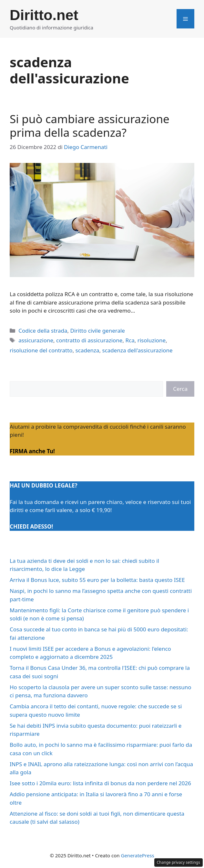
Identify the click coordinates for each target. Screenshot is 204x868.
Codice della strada (43, 331)
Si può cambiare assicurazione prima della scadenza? (90, 126)
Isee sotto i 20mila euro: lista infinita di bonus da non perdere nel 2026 (100, 783)
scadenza (87, 350)
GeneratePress (137, 855)
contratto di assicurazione (89, 340)
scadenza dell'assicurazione (138, 350)
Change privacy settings (179, 862)
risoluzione (152, 340)
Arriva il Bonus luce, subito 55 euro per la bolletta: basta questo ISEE (97, 580)
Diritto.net (44, 15)
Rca (130, 340)
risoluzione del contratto (41, 350)
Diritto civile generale (97, 331)
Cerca (180, 389)
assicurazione (36, 340)
